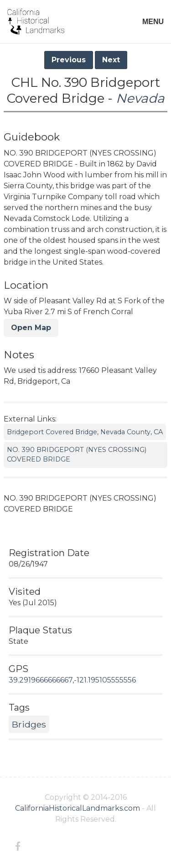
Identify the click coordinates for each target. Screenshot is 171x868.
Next (111, 60)
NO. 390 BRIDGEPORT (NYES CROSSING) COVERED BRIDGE (77, 455)
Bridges (29, 724)
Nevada (140, 98)
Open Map (31, 328)
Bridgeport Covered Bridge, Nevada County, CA (85, 432)
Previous (69, 60)
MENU (153, 22)
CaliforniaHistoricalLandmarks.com (78, 808)
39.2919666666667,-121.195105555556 (72, 680)
